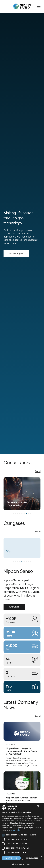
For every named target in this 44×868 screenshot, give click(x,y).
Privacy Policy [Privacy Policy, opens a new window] (16, 830)
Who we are (14, 607)
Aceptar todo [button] (11, 858)
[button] (22, 864)
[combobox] (38, 806)
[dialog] (22, 836)
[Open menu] (39, 6)
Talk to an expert (16, 253)
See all (38, 471)
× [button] (41, 806)
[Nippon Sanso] (22, 6)
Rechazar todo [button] (32, 858)
